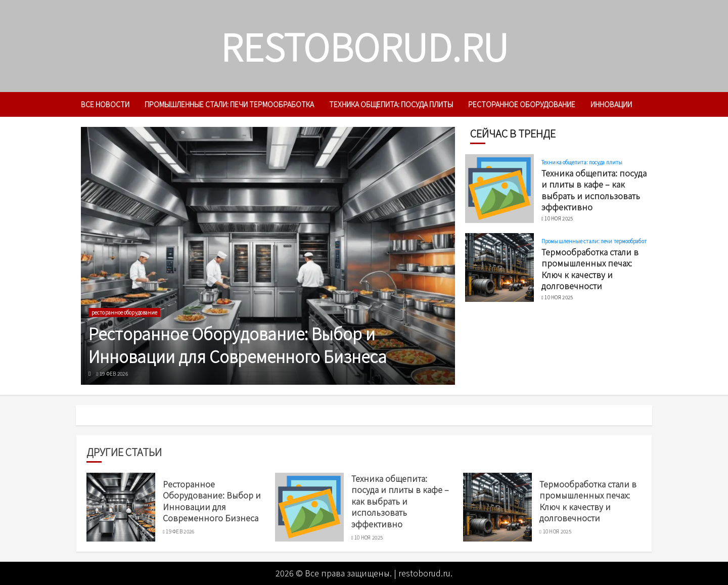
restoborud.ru (364, 46)
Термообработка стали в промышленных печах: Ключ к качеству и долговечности (590, 269)
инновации (611, 104)
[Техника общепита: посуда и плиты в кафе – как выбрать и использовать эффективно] (499, 189)
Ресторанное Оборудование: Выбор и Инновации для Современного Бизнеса (238, 345)
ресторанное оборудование (522, 104)
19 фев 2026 (114, 374)
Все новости (105, 104)
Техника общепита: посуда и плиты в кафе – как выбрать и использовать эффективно (594, 190)
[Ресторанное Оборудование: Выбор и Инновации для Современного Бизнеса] (268, 256)
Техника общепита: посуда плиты (391, 104)
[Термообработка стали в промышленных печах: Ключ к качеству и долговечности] (499, 267)
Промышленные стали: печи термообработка (229, 104)
